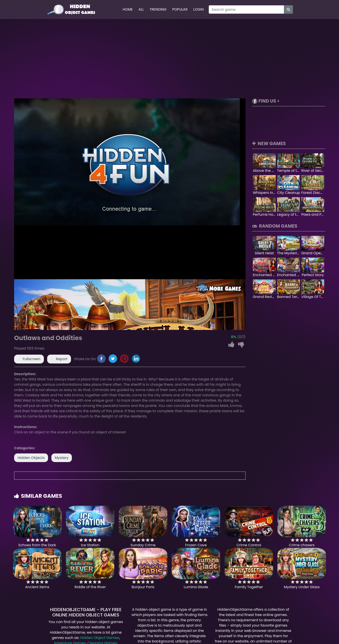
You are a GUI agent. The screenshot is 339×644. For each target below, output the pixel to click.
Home (128, 9)
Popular (180, 9)
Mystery (62, 458)
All (141, 9)
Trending (158, 9)
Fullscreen (32, 359)
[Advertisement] (169, 59)
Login (198, 9)
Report (62, 359)
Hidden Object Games (100, 638)
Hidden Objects (31, 458)
